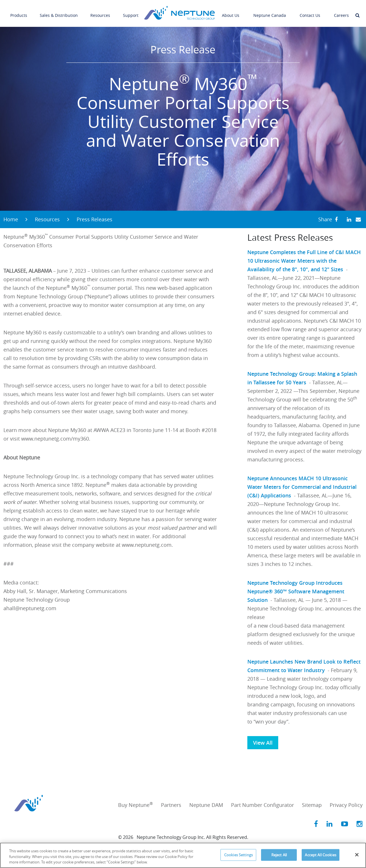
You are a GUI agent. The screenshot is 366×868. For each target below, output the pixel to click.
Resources (100, 11)
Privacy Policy (346, 805)
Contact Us (310, 11)
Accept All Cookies (320, 855)
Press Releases (95, 219)
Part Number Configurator (262, 805)
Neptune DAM (206, 805)
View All (263, 743)
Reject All (279, 855)
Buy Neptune (136, 805)
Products (19, 11)
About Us (231, 11)
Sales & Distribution (59, 11)
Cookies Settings (238, 855)
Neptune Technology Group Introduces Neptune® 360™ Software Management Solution (296, 591)
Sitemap (312, 805)
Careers (341, 11)
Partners (171, 805)
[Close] (357, 855)
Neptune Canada (270, 11)
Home (11, 219)
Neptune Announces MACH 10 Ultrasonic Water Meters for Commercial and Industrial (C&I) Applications (302, 487)
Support (131, 11)
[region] (183, 855)
